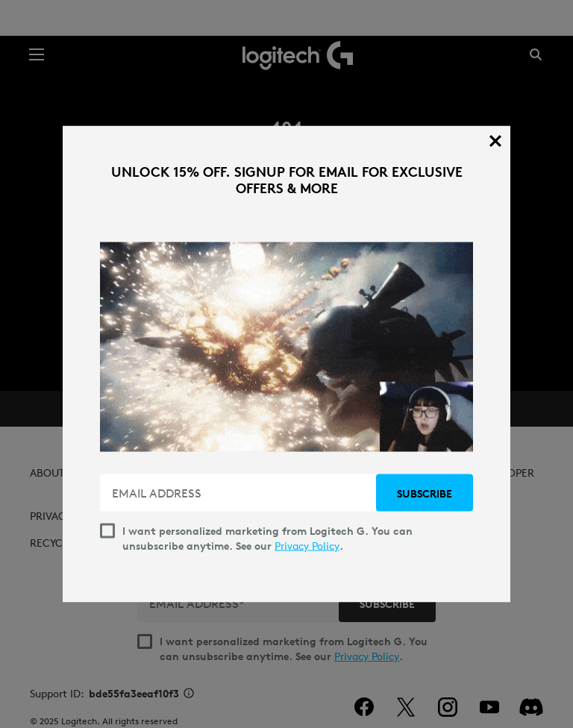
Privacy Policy (307, 546)
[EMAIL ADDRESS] (239, 493)
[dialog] (286, 364)
